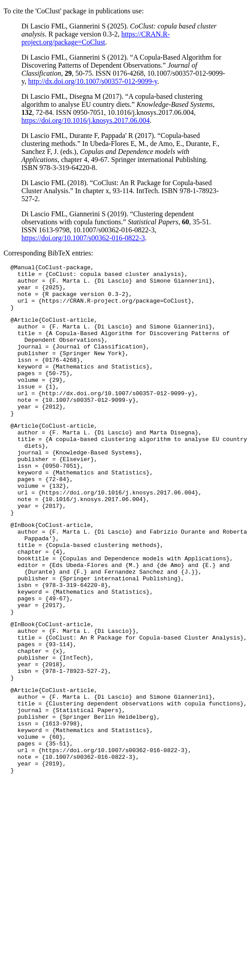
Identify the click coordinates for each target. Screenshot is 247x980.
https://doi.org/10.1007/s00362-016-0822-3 (83, 238)
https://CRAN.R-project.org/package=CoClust (96, 38)
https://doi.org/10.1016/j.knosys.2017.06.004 (86, 120)
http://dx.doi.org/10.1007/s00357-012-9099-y (93, 81)
